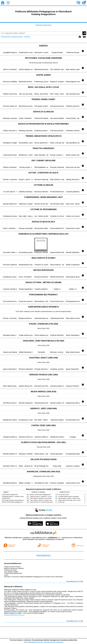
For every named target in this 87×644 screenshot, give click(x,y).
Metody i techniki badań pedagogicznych (12, 502)
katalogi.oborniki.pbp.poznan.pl (14, 615)
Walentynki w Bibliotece (13, 587)
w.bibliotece (54, 538)
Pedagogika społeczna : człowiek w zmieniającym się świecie (18, 497)
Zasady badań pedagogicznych (10, 495)
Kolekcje (27, 37)
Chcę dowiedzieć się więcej (33, 642)
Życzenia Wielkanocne (13, 563)
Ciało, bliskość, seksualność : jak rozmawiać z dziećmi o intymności (47, 498)
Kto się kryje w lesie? (64, 495)
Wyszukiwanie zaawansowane (12, 37)
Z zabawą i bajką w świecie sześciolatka (68, 497)
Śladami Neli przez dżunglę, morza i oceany (69, 500)
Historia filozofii (6, 498)
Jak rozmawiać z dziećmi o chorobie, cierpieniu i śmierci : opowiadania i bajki (50, 500)
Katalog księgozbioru (43, 25)
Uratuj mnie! (61, 502)
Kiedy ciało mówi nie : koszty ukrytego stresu (42, 502)
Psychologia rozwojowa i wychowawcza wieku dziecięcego (17, 500)
